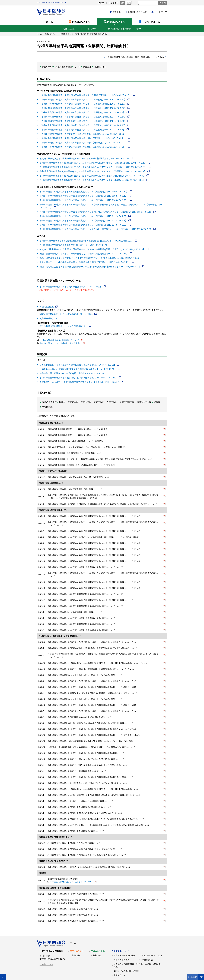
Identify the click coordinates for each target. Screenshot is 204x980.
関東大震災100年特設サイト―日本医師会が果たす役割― (66, 309)
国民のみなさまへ (78, 935)
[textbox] (148, 3)
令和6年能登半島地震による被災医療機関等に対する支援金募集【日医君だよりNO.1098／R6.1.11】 (86, 237)
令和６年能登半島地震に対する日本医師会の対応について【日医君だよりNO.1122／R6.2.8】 (83, 213)
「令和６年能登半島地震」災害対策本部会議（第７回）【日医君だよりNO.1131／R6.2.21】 (83, 120)
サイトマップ (161, 12)
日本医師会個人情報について (80, 972)
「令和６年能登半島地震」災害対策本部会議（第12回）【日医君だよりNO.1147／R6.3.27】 (83, 141)
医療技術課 (86, 396)
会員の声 (92, 29)
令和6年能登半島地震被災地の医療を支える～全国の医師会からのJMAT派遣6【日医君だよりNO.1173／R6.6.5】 (92, 177)
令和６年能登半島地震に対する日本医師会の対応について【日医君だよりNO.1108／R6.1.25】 (84, 197)
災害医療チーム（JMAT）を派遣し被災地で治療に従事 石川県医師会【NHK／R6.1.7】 (80, 376)
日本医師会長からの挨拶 (124, 939)
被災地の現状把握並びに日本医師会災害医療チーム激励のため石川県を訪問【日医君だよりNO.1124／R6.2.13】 (92, 245)
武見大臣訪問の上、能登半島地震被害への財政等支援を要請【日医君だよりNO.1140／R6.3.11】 (85, 258)
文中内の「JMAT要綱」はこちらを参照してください (72, 866)
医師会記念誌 (147, 943)
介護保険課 (112, 396)
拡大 (129, 3)
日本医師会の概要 (122, 943)
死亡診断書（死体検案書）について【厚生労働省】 (63, 321)
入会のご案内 (69, 29)
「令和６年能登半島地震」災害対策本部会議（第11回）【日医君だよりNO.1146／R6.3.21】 (83, 137)
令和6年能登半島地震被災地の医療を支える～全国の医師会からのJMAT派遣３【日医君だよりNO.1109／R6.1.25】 (93, 165)
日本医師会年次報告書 (151, 947)
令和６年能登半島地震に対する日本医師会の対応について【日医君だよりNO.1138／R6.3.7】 (83, 217)
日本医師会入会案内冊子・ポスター (125, 29)
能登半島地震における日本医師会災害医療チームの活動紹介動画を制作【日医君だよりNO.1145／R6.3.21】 (90, 262)
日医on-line (47, 66)
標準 (123, 3)
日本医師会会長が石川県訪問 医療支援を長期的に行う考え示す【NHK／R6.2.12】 (78, 363)
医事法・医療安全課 (69, 396)
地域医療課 (47, 400)
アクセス (117, 12)
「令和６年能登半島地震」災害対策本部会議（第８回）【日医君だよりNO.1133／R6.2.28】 (83, 124)
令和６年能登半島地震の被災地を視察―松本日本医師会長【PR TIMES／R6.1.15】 (78, 371)
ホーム (73, 927)
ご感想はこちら (46, 948)
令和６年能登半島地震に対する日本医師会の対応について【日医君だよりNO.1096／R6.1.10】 (84, 189)
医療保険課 (99, 396)
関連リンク (58, 972)
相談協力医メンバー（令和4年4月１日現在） (61, 338)
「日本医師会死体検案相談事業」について (60, 335)
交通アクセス (120, 959)
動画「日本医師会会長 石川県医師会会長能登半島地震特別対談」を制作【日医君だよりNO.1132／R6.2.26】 (90, 253)
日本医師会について (137, 12)
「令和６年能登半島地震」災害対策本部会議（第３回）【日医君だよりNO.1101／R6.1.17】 (83, 103)
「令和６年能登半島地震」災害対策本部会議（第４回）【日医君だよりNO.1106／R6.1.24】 (83, 107)
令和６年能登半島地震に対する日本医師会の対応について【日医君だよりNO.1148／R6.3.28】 (84, 221)
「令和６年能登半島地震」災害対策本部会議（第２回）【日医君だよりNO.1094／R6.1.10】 (83, 99)
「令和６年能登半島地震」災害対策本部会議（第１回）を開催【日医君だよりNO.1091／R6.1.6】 (85, 95)
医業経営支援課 (49, 396)
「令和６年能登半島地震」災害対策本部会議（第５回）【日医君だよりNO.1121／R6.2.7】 (82, 112)
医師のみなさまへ (99, 935)
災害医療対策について (50, 313)
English (101, 3)
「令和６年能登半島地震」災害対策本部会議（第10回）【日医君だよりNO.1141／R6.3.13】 (83, 132)
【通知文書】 (100, 66)
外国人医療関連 (47, 302)
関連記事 (87, 66)
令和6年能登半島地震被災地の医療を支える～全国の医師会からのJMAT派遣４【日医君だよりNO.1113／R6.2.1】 (93, 169)
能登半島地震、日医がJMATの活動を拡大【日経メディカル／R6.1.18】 (73, 367)
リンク (78, 66)
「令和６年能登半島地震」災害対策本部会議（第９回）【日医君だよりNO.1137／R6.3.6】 (82, 128)
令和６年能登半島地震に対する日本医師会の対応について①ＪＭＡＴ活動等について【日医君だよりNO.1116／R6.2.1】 (96, 209)
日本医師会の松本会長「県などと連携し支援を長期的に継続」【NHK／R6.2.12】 (78, 359)
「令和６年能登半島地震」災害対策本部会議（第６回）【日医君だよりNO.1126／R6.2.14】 (83, 116)
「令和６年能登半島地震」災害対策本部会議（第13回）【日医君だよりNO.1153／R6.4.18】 (83, 145)
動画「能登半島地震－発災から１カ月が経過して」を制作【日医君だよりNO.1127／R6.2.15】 (84, 249)
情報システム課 (144, 396)
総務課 (157, 396)
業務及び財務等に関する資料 (126, 955)
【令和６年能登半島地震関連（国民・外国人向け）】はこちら (135, 57)
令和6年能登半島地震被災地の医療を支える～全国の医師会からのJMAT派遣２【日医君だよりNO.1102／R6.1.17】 (93, 161)
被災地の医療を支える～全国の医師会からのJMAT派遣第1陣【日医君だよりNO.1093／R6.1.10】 (85, 156)
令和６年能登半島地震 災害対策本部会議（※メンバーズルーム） (71, 282)
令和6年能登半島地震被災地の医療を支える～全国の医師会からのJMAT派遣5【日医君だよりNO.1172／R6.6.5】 (92, 173)
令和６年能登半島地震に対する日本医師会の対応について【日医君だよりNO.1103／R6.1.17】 (84, 193)
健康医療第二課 (127, 396)
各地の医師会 (43, 972)
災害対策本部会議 (63, 66)
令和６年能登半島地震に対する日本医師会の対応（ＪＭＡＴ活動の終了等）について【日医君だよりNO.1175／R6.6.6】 (96, 225)
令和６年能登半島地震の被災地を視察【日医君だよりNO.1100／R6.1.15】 (74, 241)
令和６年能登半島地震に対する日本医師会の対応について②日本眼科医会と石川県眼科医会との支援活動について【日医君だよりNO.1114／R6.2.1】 (103, 203)
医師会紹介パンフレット (152, 939)
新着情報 (76, 939)
